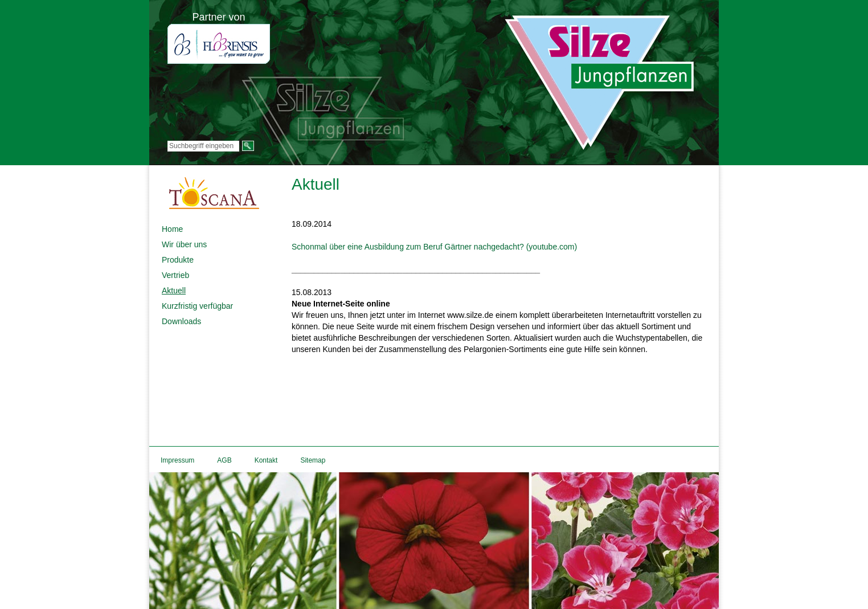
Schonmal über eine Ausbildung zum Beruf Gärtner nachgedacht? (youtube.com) (434, 247)
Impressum (177, 460)
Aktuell (174, 291)
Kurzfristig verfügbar (197, 306)
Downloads (181, 321)
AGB (224, 460)
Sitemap (313, 460)
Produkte (178, 260)
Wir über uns (184, 244)
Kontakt (266, 460)
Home (172, 229)
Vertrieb (175, 275)
